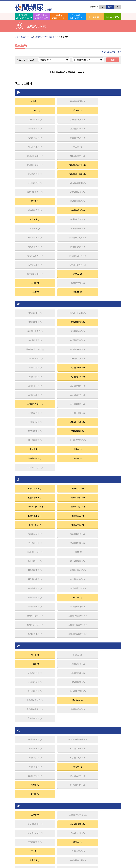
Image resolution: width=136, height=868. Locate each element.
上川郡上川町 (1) (54, 264)
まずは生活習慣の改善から (67, 781)
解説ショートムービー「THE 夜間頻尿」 (33, 813)
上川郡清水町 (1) (108, 264)
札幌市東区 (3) (27, 361)
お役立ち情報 (112, 17)
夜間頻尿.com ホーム (24, 37)
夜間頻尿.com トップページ (115, 765)
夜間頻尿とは (22, 781)
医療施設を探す (23, 827)
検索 (113, 60)
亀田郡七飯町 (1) (54, 296)
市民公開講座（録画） (105, 807)
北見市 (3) (108, 306)
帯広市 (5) (108, 209)
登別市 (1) (27, 534)
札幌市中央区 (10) (27, 350)
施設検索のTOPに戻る (112, 52)
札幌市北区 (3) (54, 340)
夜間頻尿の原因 (23, 784)
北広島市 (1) (81, 306)
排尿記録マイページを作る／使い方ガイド (112, 793)
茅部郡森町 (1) (108, 296)
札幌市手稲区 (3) (54, 350)
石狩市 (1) (81, 155)
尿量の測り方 (101, 790)
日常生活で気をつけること (77, 17)
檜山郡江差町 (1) (108, 557)
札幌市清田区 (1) (81, 340)
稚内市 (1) (27, 744)
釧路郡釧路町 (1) (27, 317)
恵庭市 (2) (108, 198)
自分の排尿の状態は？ (105, 784)
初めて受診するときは (65, 787)
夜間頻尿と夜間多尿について (24, 17)
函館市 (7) (27, 557)
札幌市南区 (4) (54, 361)
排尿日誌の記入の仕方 (105, 787)
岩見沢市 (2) (81, 166)
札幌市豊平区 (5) (81, 350)
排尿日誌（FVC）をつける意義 (108, 781)
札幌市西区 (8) (108, 350)
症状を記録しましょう (59, 17)
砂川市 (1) (54, 404)
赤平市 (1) (27, 102)
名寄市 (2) (108, 513)
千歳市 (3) (81, 448)
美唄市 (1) (108, 568)
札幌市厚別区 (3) (27, 340)
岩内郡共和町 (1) (54, 166)
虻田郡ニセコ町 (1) (54, 145)
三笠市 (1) (108, 612)
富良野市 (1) (81, 578)
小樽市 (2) (81, 209)
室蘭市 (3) (27, 623)
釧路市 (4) (54, 317)
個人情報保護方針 (84, 837)
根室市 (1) (81, 524)
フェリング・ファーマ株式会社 (48, 837)
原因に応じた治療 (64, 784)
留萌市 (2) (108, 711)
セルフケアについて (104, 810)
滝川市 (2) (27, 448)
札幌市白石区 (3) (108, 340)
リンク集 (100, 813)
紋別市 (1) (27, 644)
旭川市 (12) (81, 102)
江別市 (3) (27, 209)
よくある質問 (95, 17)
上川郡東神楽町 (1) (27, 285)
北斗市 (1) (81, 589)
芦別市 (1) (108, 102)
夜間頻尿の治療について (41, 17)
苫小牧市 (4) (108, 469)
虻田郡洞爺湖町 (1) (108, 134)
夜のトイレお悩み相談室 (27, 793)
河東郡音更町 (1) (108, 232)
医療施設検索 (41, 37)
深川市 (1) (27, 578)
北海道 (52, 37)
